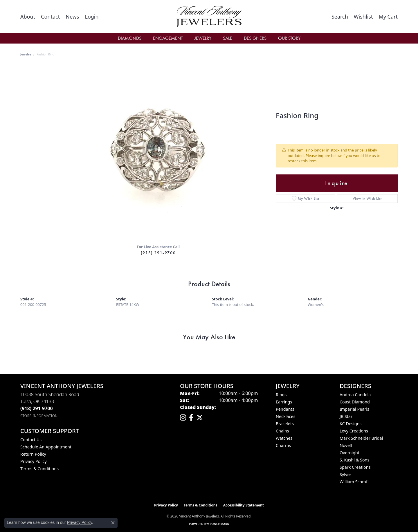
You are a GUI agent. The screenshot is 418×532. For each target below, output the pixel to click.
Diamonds (130, 38)
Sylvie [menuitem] (345, 474)
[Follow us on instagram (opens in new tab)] (183, 418)
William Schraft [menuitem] (354, 482)
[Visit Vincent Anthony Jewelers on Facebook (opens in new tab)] (191, 418)
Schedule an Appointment (46, 447)
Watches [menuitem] (284, 438)
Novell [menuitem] (346, 445)
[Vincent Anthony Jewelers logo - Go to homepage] (209, 17)
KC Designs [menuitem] (351, 424)
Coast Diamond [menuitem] (355, 402)
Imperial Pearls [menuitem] (354, 409)
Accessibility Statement (244, 505)
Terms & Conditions (39, 469)
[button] (92, 17)
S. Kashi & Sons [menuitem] (354, 460)
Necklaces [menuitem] (285, 416)
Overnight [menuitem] (349, 453)
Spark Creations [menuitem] (355, 467)
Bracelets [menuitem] (285, 424)
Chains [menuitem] (282, 431)
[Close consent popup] (113, 523)
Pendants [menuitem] (285, 409)
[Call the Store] (37, 408)
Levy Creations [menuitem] (354, 431)
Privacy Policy (34, 461)
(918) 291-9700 (158, 253)
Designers (255, 38)
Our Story (289, 38)
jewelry (26, 54)
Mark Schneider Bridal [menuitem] (361, 438)
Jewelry (203, 38)
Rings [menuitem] (281, 395)
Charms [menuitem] (283, 445)
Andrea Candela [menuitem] (355, 395)
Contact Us (31, 440)
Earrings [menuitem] (284, 402)
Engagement (168, 38)
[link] (28, 17)
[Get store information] (39, 416)
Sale (228, 38)
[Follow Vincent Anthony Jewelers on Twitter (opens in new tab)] (200, 418)
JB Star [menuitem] (346, 416)
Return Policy (33, 454)
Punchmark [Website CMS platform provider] (220, 524)
